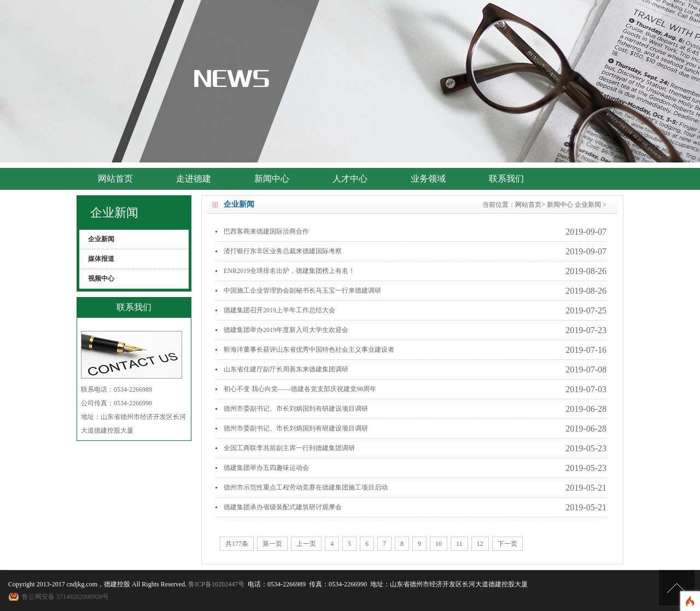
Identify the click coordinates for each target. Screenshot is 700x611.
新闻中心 (560, 205)
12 (480, 544)
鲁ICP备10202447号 (216, 584)
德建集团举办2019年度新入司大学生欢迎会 (286, 330)
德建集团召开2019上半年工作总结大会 (279, 310)
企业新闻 (588, 205)
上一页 (306, 544)
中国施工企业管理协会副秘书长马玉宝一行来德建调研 (302, 290)
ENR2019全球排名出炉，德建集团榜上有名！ (289, 271)
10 (439, 544)
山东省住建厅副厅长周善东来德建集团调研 (286, 369)
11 (459, 544)
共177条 (237, 544)
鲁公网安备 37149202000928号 (65, 597)
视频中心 (101, 278)
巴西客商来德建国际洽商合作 (266, 231)
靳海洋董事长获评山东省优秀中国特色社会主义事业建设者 (309, 350)
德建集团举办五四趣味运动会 (266, 468)
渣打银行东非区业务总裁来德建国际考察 (283, 251)
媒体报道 (101, 259)
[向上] (677, 588)
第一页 (272, 544)
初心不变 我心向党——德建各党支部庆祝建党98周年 (300, 389)
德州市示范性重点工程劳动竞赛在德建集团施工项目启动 (306, 487)
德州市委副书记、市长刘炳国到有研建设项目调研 (296, 409)
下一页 (507, 544)
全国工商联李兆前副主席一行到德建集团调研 (289, 448)
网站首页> (530, 205)
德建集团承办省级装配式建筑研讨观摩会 (283, 507)
